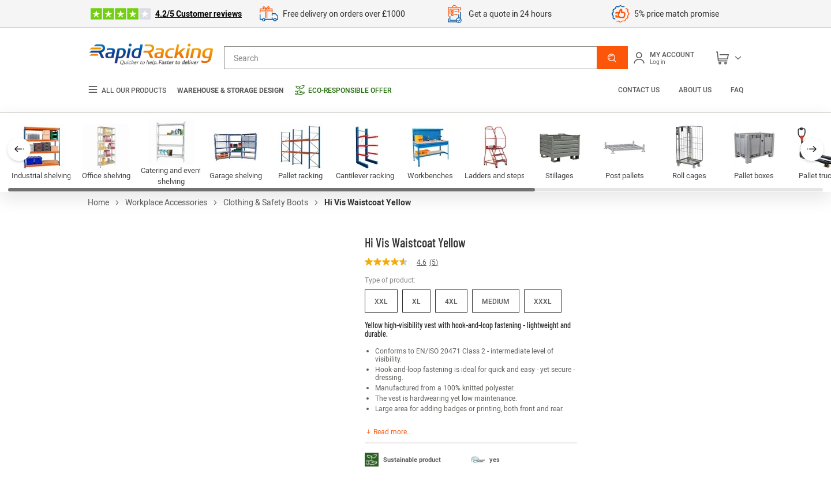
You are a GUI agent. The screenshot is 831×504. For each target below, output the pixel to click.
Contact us (640, 89)
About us (695, 89)
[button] (612, 58)
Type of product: (390, 280)
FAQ (737, 89)
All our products (127, 90)
